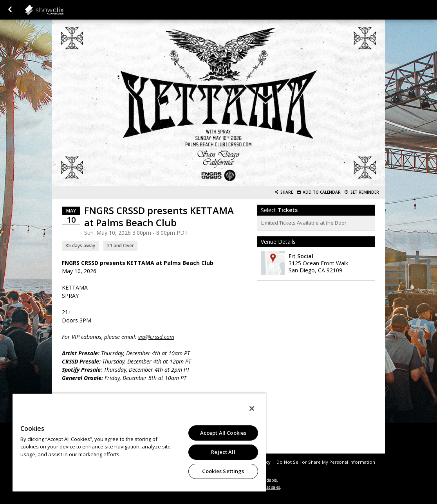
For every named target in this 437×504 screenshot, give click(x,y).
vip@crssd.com (156, 337)
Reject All (223, 452)
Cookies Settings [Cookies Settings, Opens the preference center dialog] (223, 471)
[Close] (252, 409)
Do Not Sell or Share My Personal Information (326, 462)
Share (287, 192)
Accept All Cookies (223, 433)
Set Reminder (365, 192)
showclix (63, 10)
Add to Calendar (322, 192)
